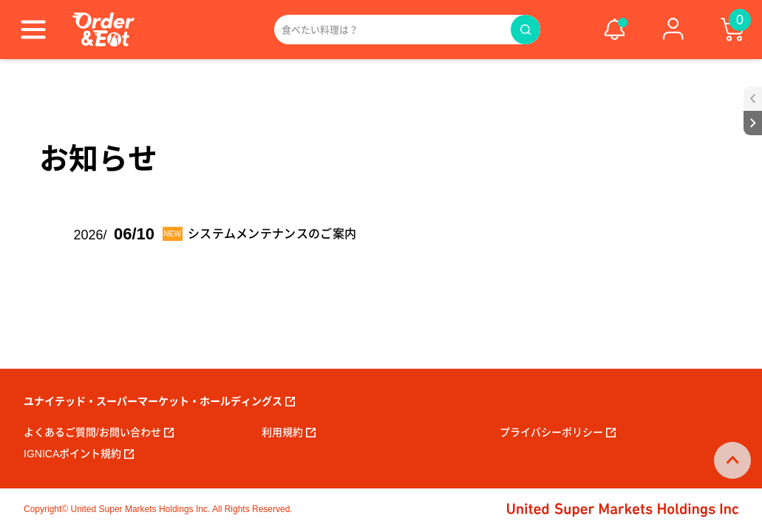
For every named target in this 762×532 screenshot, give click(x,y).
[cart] (732, 30)
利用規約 (289, 432)
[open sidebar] (753, 99)
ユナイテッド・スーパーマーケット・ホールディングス (159, 401)
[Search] (392, 30)
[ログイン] (673, 29)
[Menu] (33, 30)
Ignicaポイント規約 (79, 454)
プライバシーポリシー (558, 432)
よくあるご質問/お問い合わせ (99, 432)
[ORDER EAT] (103, 30)
